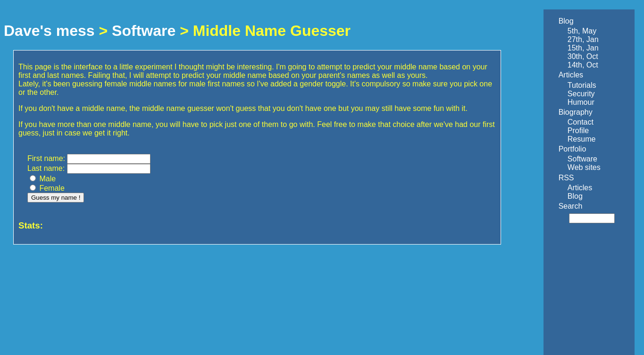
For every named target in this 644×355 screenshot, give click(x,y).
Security (581, 94)
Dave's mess (49, 31)
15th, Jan (583, 48)
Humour (581, 102)
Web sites (584, 167)
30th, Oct (583, 56)
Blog (566, 21)
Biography (576, 112)
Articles (571, 75)
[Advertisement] (579, 289)
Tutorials (582, 85)
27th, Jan (583, 39)
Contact (581, 122)
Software (144, 31)
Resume (582, 139)
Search (571, 206)
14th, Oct (583, 65)
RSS (566, 178)
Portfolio (573, 149)
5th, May (582, 31)
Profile (578, 131)
